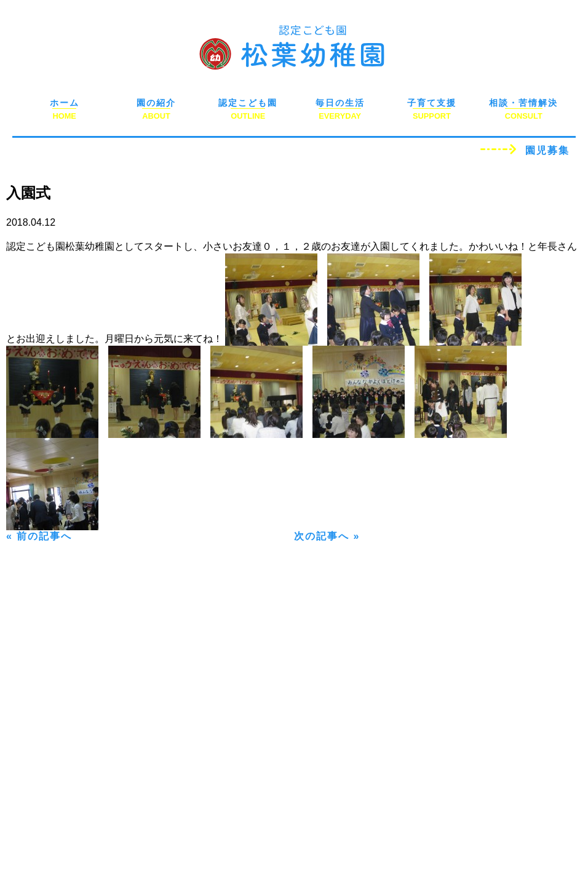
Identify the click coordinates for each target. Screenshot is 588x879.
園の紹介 (156, 103)
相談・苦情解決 (523, 103)
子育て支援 (432, 103)
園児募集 (547, 150)
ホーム (65, 103)
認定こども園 (248, 103)
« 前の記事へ (39, 536)
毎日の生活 (340, 103)
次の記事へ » (327, 536)
